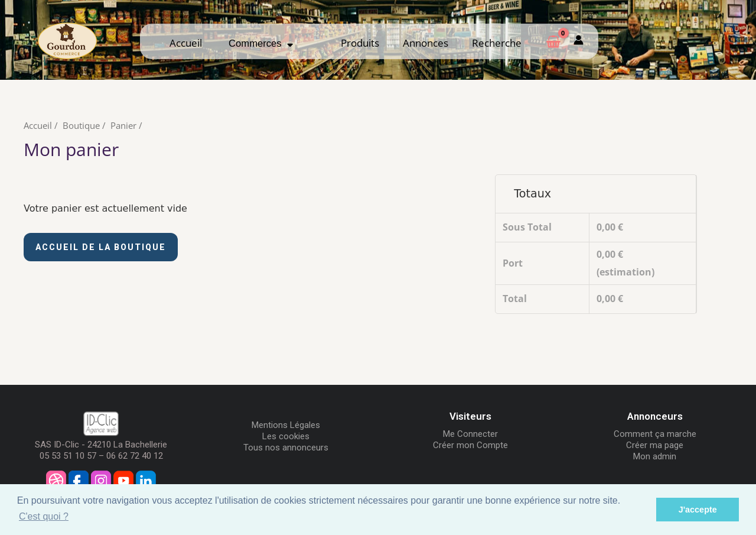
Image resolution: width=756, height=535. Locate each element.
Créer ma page (655, 445)
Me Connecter (470, 434)
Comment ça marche (655, 434)
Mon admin (655, 456)
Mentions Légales (286, 425)
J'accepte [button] (698, 510)
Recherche (497, 43)
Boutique (81, 125)
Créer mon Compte (470, 445)
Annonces (426, 43)
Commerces (261, 43)
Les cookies (286, 436)
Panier (123, 125)
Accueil (186, 43)
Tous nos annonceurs (286, 448)
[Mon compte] (579, 41)
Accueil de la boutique (101, 247)
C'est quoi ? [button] (44, 516)
